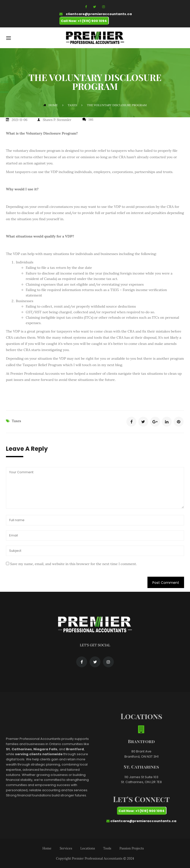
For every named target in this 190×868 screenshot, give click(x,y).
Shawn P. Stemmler (57, 120)
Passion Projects (132, 848)
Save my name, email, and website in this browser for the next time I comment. (73, 563)
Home (50, 105)
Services (66, 848)
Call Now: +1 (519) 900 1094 (84, 21)
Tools (107, 848)
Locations (88, 848)
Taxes (16, 420)
